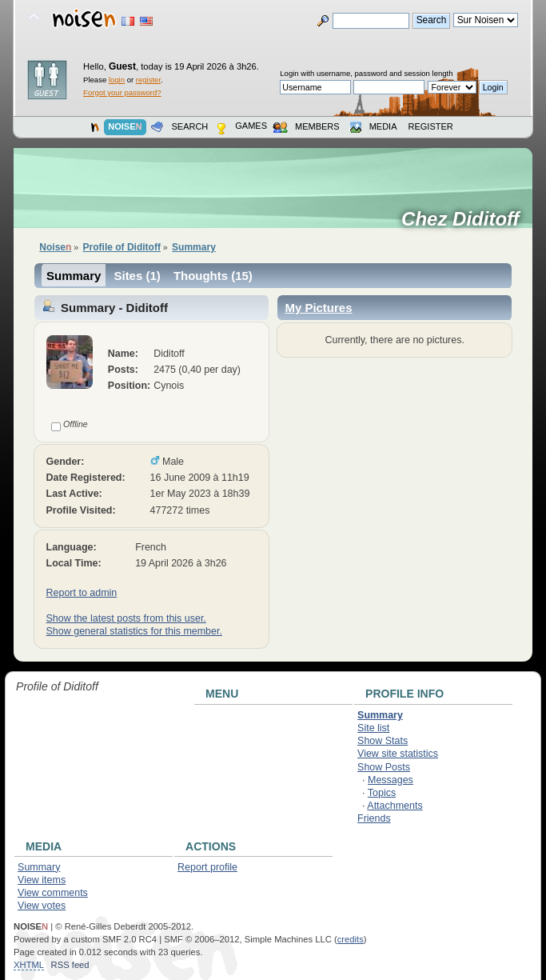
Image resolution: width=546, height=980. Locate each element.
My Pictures (318, 308)
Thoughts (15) (213, 276)
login (117, 80)
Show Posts (384, 767)
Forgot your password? (122, 92)
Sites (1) (137, 276)
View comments (53, 893)
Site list (373, 728)
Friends (374, 818)
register (148, 80)
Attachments (395, 806)
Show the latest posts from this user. (126, 618)
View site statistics (398, 754)
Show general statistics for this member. (134, 631)
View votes (42, 906)
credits (351, 939)
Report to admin (82, 593)
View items (42, 880)
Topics (382, 793)
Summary (74, 276)
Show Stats (383, 741)
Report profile (207, 867)
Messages (391, 780)
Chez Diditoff (466, 219)
